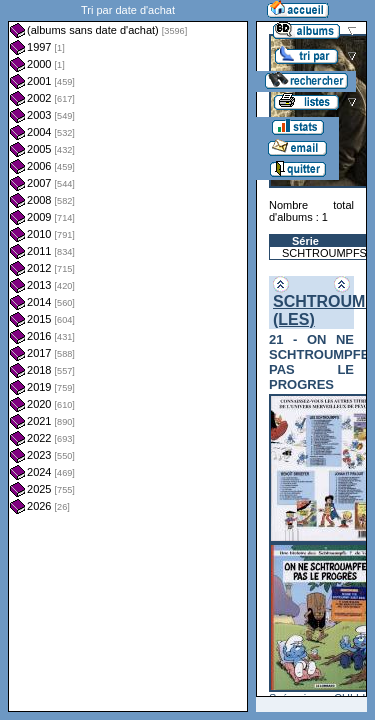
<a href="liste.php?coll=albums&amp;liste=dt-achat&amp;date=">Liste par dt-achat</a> (128, 356)
